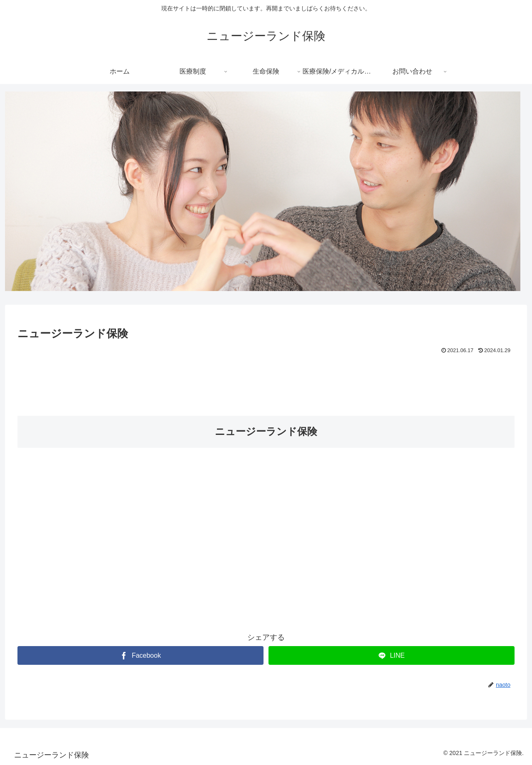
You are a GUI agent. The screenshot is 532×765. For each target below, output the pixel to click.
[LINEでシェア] (392, 655)
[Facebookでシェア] (140, 655)
